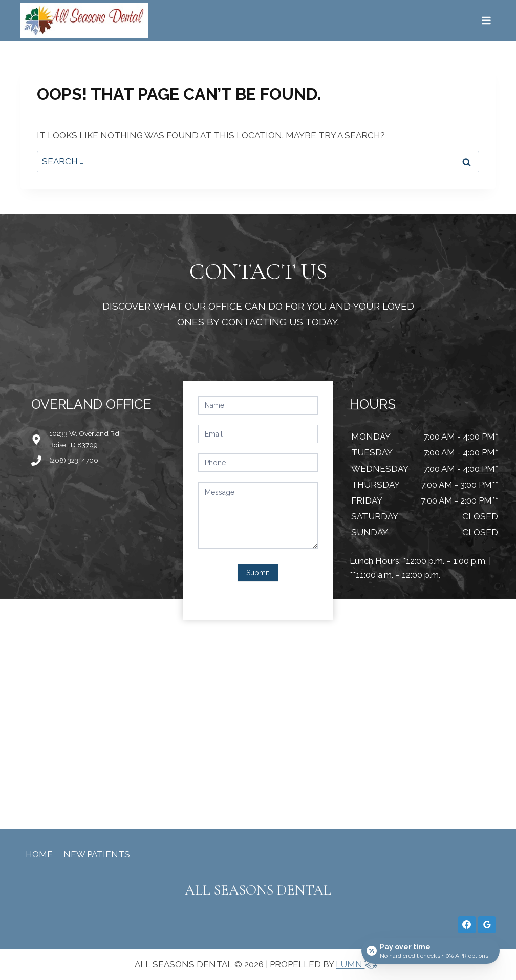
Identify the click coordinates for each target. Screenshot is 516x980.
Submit (258, 573)
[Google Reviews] (487, 925)
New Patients (97, 854)
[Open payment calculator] (431, 950)
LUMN (358, 964)
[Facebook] (467, 925)
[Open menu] (486, 20)
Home (39, 854)
